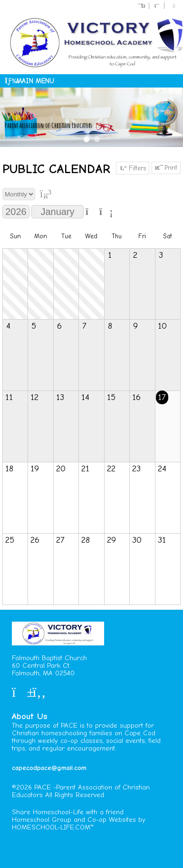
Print (166, 168)
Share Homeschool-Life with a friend (68, 812)
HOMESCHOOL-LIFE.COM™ (53, 827)
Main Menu (29, 81)
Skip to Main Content (51, 803)
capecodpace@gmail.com (49, 768)
